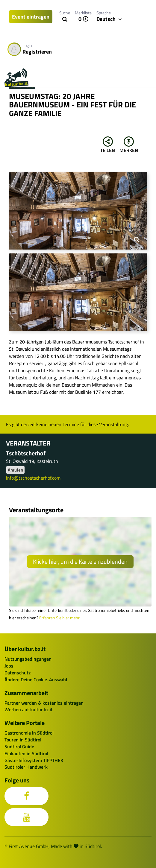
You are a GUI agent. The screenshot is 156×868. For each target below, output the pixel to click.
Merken (129, 145)
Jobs (9, 666)
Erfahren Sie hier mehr (59, 618)
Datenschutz (18, 673)
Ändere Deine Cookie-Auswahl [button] (36, 679)
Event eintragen (31, 17)
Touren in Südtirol (23, 740)
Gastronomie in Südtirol (29, 733)
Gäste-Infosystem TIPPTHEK (34, 760)
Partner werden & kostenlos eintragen (44, 703)
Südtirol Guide (19, 747)
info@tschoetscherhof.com (33, 478)
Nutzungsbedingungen (28, 659)
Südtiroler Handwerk (26, 767)
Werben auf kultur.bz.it (29, 709)
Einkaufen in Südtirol (26, 753)
